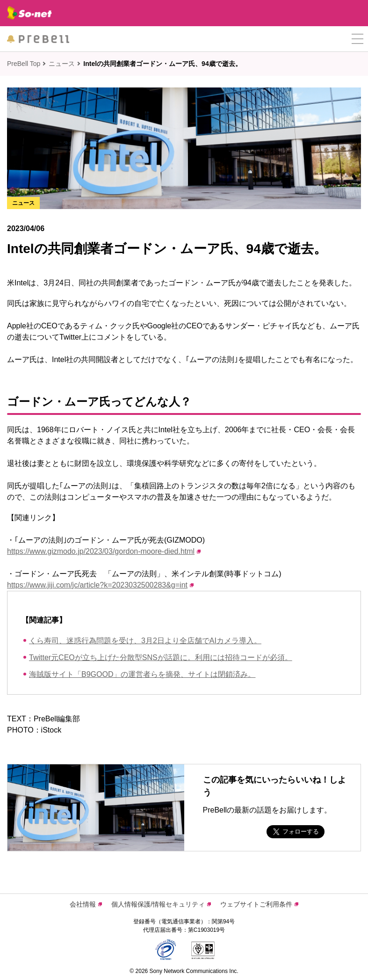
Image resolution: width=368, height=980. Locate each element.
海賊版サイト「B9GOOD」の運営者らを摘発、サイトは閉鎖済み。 (142, 674)
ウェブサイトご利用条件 (259, 904)
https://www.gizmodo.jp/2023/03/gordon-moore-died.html (104, 551)
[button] (357, 39)
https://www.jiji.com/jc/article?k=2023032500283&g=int (100, 585)
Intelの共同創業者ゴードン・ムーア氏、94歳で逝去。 (162, 64)
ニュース (62, 64)
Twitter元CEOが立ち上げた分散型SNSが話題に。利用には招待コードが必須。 (161, 657)
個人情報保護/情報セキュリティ (161, 904)
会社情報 (86, 904)
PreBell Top (24, 64)
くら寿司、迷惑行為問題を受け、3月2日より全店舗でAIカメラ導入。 (145, 641)
